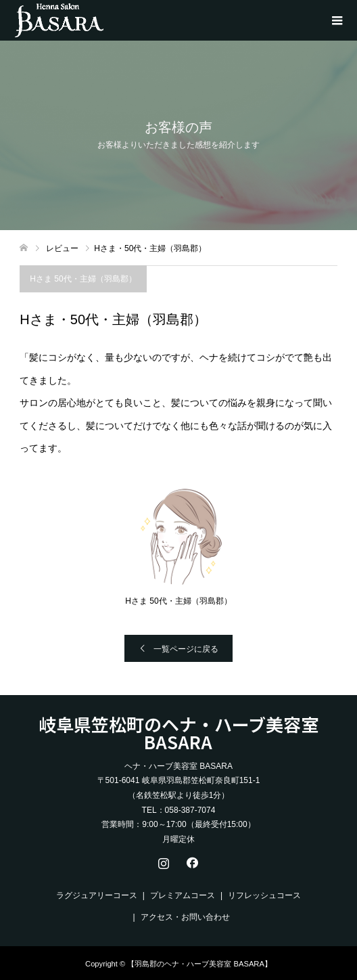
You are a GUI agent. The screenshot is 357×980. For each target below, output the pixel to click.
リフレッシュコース (264, 895)
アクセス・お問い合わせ (185, 917)
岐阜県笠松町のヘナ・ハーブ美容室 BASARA (178, 733)
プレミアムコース (183, 895)
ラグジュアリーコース (97, 895)
